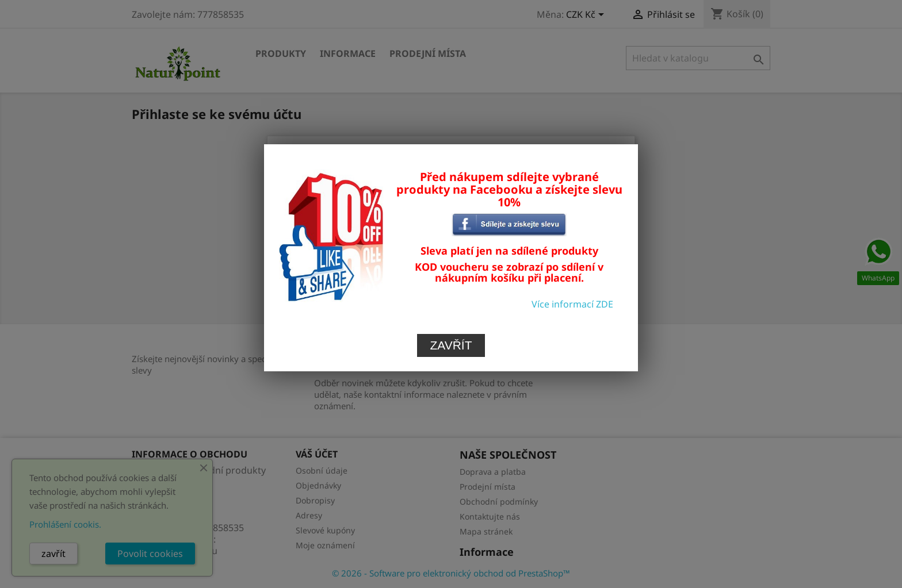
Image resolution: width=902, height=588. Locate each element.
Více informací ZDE (572, 275)
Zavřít (451, 316)
